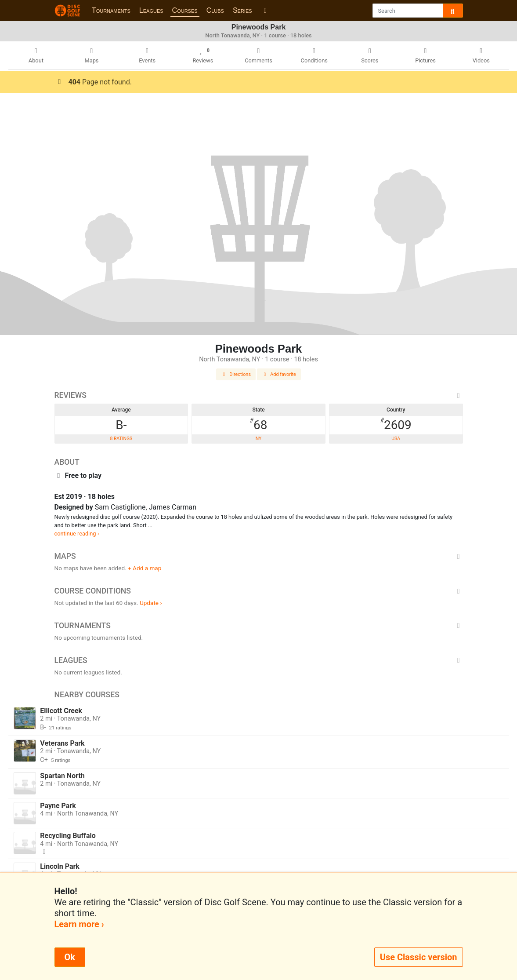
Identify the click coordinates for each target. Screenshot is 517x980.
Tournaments (111, 10)
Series (242, 10)
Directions (236, 374)
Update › (151, 603)
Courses (185, 10)
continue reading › (77, 534)
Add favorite (279, 374)
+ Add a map (145, 568)
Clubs (215, 10)
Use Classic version (419, 957)
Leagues (151, 10)
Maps (259, 556)
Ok (70, 957)
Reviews (259, 395)
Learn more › (79, 924)
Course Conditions (259, 591)
